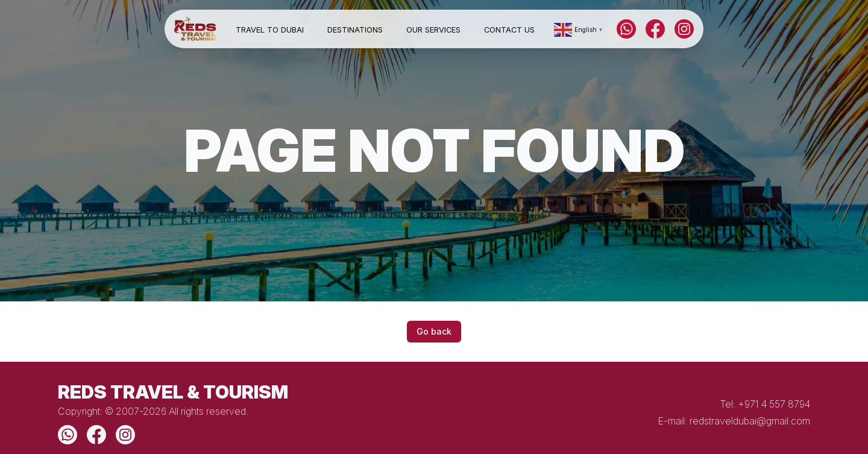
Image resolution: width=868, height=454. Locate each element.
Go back (434, 331)
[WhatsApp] (626, 29)
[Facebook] (655, 29)
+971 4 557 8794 (774, 404)
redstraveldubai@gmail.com (750, 421)
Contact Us (509, 30)
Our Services (433, 30)
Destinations (355, 30)
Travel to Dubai (270, 30)
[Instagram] (684, 29)
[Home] (195, 29)
